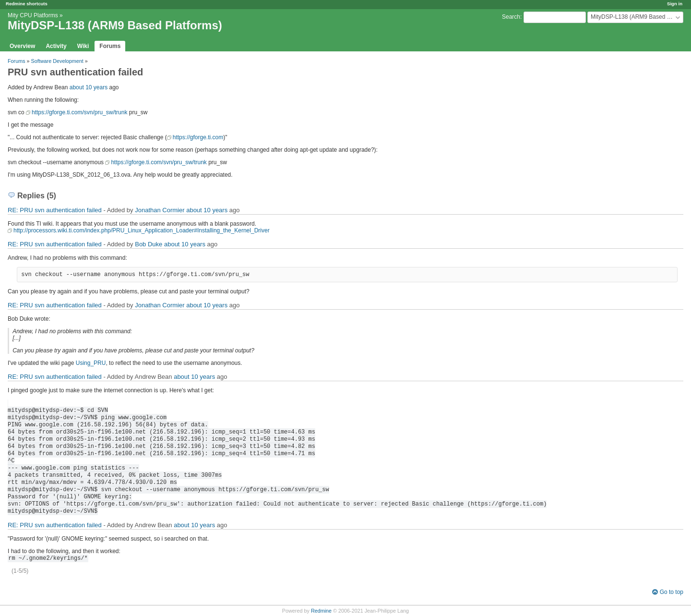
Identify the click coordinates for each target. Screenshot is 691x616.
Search (511, 17)
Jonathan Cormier (160, 210)
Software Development (57, 61)
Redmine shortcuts (27, 4)
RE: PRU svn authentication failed (55, 210)
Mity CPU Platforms (33, 15)
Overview (22, 46)
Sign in (675, 4)
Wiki (83, 46)
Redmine (321, 611)
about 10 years (89, 87)
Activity (56, 46)
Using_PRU (91, 363)
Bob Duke (149, 244)
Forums (110, 46)
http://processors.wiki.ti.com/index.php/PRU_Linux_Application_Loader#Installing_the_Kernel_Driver (142, 230)
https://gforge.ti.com (198, 137)
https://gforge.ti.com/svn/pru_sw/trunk (79, 112)
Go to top (672, 592)
